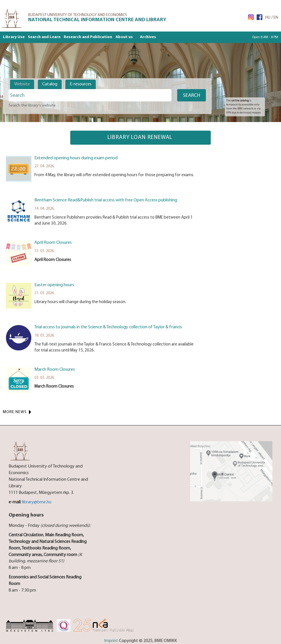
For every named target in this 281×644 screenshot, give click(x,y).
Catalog (50, 84)
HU (268, 18)
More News (15, 412)
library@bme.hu (37, 502)
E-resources (81, 84)
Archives (148, 37)
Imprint (111, 641)
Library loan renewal (141, 138)
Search (192, 96)
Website (22, 84)
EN (276, 18)
